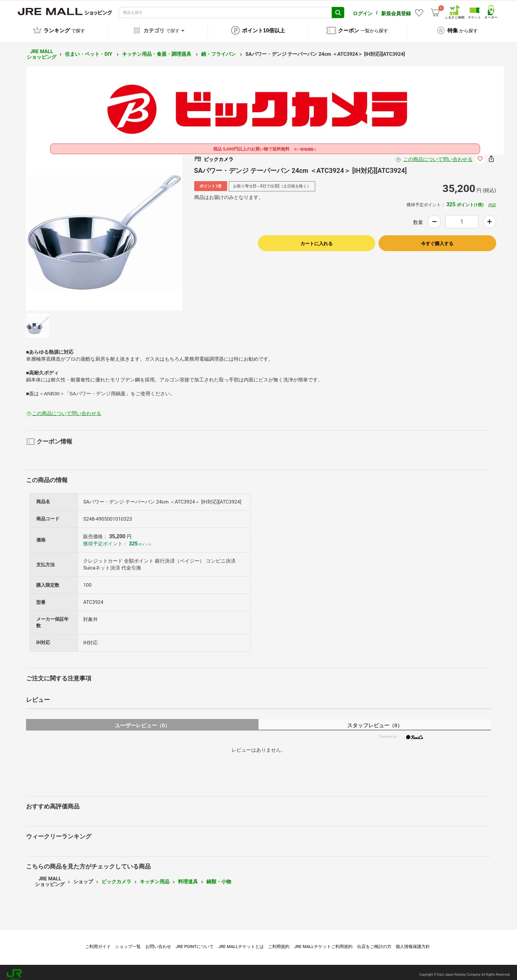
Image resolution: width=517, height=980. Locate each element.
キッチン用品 (155, 877)
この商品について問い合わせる (438, 155)
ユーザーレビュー (142, 721)
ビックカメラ (116, 877)
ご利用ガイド (98, 942)
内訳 (492, 200)
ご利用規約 (279, 942)
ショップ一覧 (128, 942)
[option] (104, 228)
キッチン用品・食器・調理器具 (157, 49)
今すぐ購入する (437, 239)
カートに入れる (317, 239)
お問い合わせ (158, 942)
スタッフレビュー (375, 721)
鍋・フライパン (219, 49)
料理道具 (188, 877)
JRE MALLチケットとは (241, 942)
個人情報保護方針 (413, 942)
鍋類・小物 (219, 877)
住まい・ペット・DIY (89, 49)
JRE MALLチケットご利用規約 (323, 942)
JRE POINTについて (195, 942)
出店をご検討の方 (374, 942)
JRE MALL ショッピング (42, 50)
